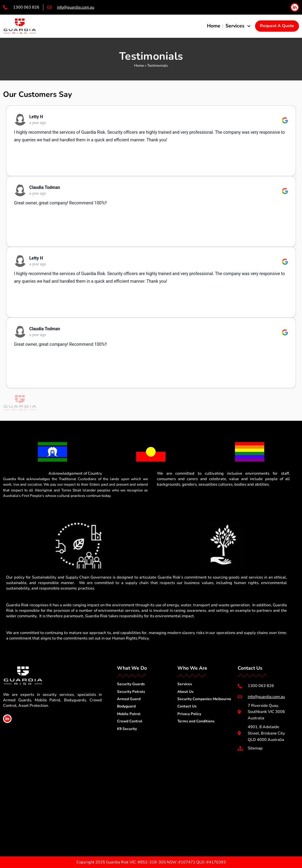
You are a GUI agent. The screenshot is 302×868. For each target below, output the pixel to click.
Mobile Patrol (129, 714)
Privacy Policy (189, 714)
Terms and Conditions (196, 721)
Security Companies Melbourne (204, 699)
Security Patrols (131, 691)
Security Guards (131, 684)
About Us (185, 691)
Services (238, 26)
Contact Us (187, 706)
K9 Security (127, 728)
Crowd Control (130, 721)
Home (214, 26)
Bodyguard (126, 706)
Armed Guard (129, 699)
